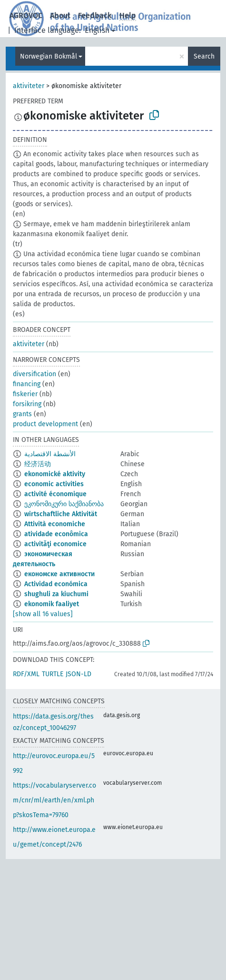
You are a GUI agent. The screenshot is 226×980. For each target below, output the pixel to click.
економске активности (59, 574)
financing (27, 384)
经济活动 (38, 464)
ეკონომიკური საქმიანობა (64, 504)
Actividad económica (56, 584)
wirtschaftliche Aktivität (61, 514)
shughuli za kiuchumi (56, 594)
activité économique (55, 494)
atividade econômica (56, 534)
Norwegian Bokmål (49, 56)
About (60, 15)
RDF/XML (26, 674)
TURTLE (53, 674)
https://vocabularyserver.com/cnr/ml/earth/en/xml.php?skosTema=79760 (54, 800)
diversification (34, 374)
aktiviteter (29, 86)
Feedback (95, 15)
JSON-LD (79, 674)
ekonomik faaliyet (52, 604)
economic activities (54, 484)
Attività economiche (55, 524)
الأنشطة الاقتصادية (50, 454)
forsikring (27, 404)
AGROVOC (26, 15)
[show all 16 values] (43, 614)
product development (45, 424)
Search (204, 56)
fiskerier (25, 394)
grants (22, 414)
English (97, 30)
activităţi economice (55, 544)
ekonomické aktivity (55, 474)
